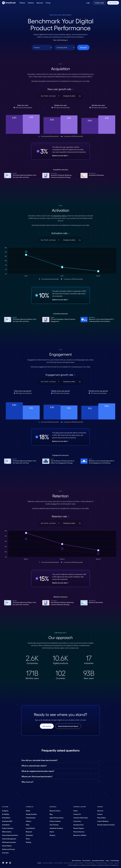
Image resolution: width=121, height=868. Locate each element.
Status (76, 811)
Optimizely (29, 835)
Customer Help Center (81, 818)
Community (77, 821)
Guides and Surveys (8, 849)
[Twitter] (7, 863)
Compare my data (69, 96)
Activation (5, 853)
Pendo (28, 839)
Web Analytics (7, 832)
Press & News (102, 818)
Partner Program (79, 828)
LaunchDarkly (30, 828)
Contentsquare (31, 818)
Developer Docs (78, 825)
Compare (83, 47)
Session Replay (7, 846)
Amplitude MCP (7, 821)
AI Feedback (6, 818)
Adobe (28, 811)
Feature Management (9, 839)
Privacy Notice (86, 860)
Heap (28, 825)
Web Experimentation (9, 842)
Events (52, 832)
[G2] (10, 863)
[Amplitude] (9, 3)
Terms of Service (76, 860)
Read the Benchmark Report (68, 726)
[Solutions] (31, 3)
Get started (113, 3)
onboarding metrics (60, 216)
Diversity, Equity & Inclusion (106, 825)
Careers (100, 814)
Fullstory (29, 821)
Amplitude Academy (56, 828)
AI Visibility (6, 814)
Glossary (52, 835)
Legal (107, 860)
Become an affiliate (80, 835)
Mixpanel (29, 832)
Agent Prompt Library (57, 818)
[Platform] (22, 3)
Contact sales (99, 3)
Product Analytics (8, 828)
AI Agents (5, 811)
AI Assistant (6, 825)
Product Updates (55, 821)
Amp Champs (54, 825)
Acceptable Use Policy (98, 860)
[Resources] (40, 3)
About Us (100, 811)
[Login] (88, 3)
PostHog (28, 842)
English (39, 863)
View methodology (61, 40)
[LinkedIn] (3, 863)
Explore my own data (60, 155)
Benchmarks (67, 15)
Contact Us (77, 814)
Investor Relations (103, 821)
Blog (51, 814)
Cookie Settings (115, 860)
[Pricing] (48, 3)
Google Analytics (31, 814)
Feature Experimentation (10, 835)
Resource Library (55, 811)
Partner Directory (79, 832)
